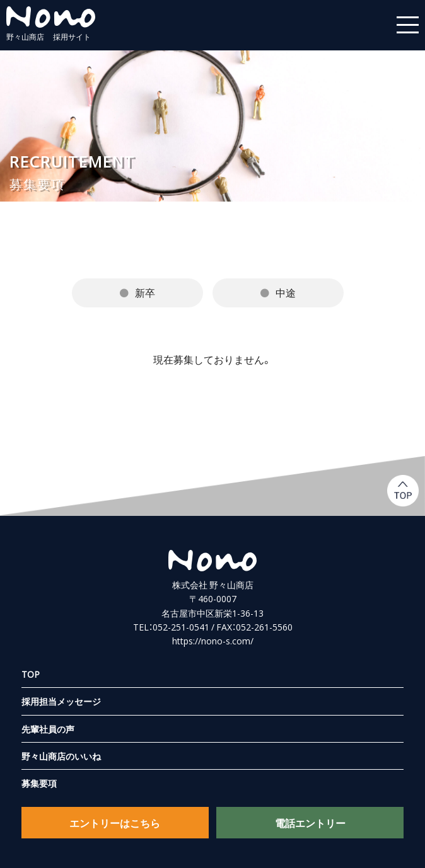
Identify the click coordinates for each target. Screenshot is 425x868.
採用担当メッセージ (61, 701)
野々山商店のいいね (61, 756)
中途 (286, 292)
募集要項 (39, 784)
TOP (31, 674)
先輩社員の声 (48, 729)
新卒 (145, 292)
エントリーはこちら (115, 823)
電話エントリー (310, 823)
